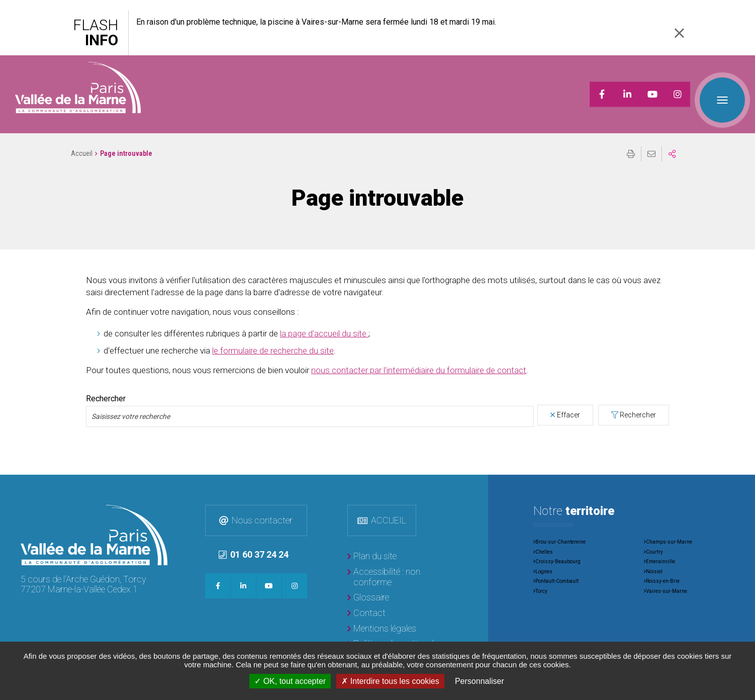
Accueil (82, 141)
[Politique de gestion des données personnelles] (398, 636)
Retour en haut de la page (740, 477)
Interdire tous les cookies (390, 681)
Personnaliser (480, 681)
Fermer (679, 33)
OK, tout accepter (290, 681)
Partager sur (672, 141)
